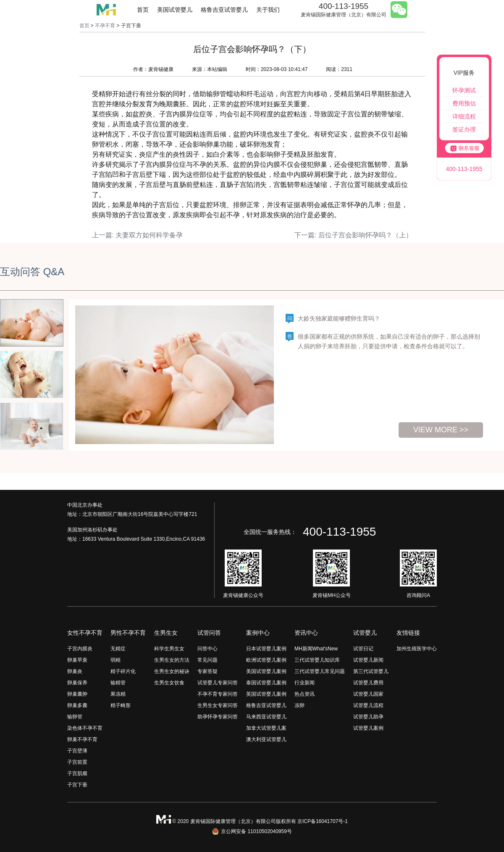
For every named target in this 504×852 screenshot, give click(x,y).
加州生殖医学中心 (417, 649)
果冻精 (118, 694)
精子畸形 (121, 705)
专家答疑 (207, 671)
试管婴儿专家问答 (218, 683)
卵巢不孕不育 (82, 739)
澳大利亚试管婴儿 (266, 739)
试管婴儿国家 (368, 694)
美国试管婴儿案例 (266, 671)
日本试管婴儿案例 (266, 649)
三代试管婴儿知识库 (317, 660)
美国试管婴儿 (175, 10)
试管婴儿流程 (368, 705)
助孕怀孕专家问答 (218, 717)
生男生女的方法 (172, 660)
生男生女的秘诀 (172, 671)
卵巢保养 (77, 683)
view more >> (441, 430)
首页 (143, 10)
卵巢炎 (75, 671)
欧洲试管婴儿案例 (266, 660)
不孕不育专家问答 (218, 694)
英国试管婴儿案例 (266, 694)
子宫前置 (77, 762)
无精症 (118, 649)
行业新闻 (304, 683)
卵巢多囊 (77, 705)
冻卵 (299, 705)
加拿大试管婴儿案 (266, 728)
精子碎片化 (123, 671)
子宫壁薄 (77, 751)
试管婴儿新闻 (368, 660)
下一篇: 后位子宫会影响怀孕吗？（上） (353, 235)
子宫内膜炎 (80, 649)
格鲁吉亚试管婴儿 (224, 10)
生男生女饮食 (169, 683)
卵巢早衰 (77, 660)
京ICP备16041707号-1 (323, 821)
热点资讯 (304, 694)
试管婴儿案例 (368, 728)
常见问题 (207, 660)
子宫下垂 (77, 785)
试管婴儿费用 (368, 683)
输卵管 (75, 717)
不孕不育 (105, 26)
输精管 (118, 683)
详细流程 (464, 116)
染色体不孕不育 (85, 728)
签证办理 (464, 129)
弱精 (115, 660)
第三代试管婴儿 (371, 671)
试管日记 (363, 649)
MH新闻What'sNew (316, 649)
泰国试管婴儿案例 (266, 683)
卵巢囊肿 (77, 694)
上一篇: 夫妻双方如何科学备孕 (138, 235)
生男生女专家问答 (218, 705)
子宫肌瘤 (77, 773)
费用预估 (464, 103)
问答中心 (207, 649)
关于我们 (268, 10)
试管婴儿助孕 (368, 717)
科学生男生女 (169, 649)
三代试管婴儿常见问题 (320, 671)
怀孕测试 (464, 90)
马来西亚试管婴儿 (266, 717)
